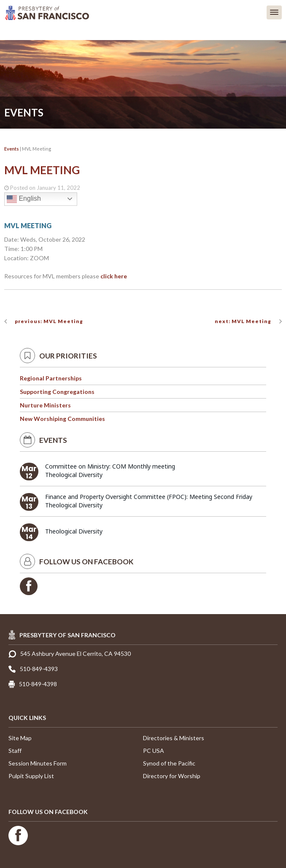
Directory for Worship (172, 776)
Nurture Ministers (45, 405)
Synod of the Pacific (169, 763)
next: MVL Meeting (243, 321)
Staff (15, 751)
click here (114, 276)
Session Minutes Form (38, 763)
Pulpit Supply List (31, 776)
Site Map (20, 738)
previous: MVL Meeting (49, 321)
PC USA (154, 751)
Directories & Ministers (174, 738)
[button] (274, 12)
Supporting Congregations (57, 392)
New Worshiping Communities (62, 419)
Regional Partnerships (51, 378)
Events (12, 149)
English (24, 199)
